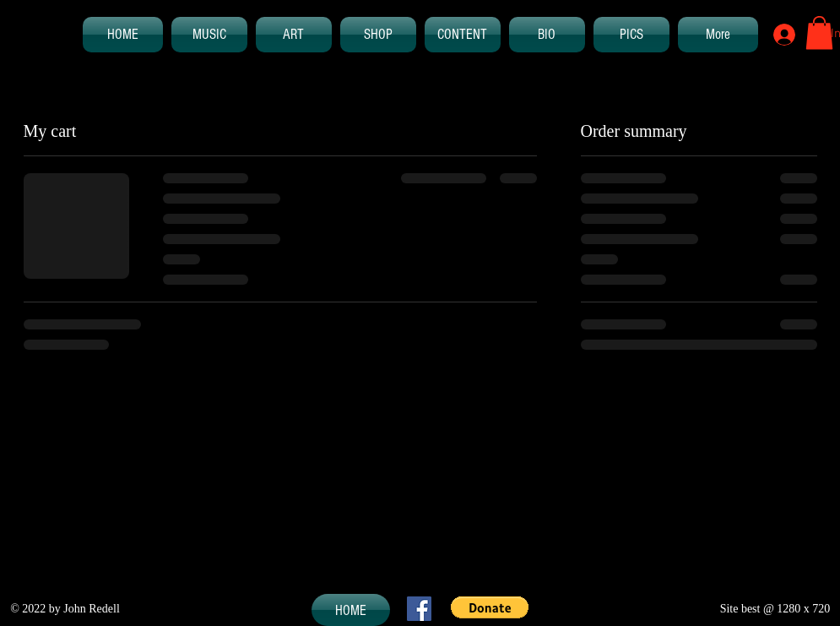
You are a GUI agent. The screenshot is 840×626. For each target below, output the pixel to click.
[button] (819, 33)
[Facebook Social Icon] (419, 609)
